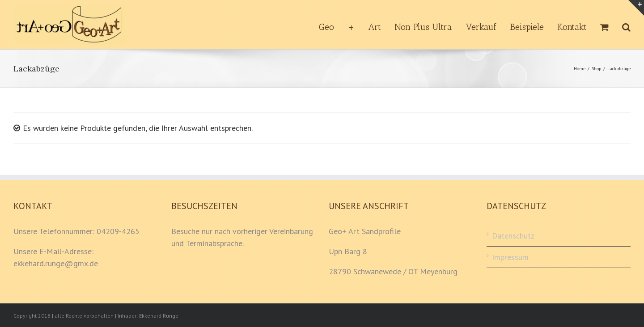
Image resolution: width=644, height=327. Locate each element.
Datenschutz (513, 236)
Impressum (510, 257)
